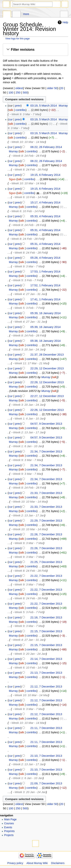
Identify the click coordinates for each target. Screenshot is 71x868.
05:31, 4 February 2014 (45, 230)
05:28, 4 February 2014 (45, 258)
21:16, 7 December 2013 (46, 617)
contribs (21, 110)
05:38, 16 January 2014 (45, 341)
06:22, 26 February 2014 (46, 147)
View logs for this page (18, 39)
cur (11, 119)
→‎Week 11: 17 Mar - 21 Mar (30, 363)
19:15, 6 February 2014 (45, 175)
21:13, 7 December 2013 (46, 673)
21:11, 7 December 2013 (46, 728)
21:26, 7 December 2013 (46, 534)
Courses (9, 823)
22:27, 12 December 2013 (47, 396)
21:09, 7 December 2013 (46, 783)
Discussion (16, 15)
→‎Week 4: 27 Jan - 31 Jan (29, 294)
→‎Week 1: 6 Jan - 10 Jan (28, 418)
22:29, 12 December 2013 (47, 368)
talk (11, 110)
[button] (35, 50)
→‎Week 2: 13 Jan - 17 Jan (27, 432)
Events (8, 827)
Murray (46, 377)
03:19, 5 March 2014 (44, 105)
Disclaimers (58, 863)
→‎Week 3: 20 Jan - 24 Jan (27, 349)
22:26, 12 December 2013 (47, 410)
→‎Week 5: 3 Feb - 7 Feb (26, 280)
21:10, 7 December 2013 (46, 756)
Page (7, 15)
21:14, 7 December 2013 (46, 659)
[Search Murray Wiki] (32, 4)
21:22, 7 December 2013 (46, 576)
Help (65, 22)
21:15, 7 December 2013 (46, 631)
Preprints (9, 831)
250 (18, 92)
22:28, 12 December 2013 (47, 382)
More (26, 14)
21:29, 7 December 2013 (46, 520)
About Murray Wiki (37, 863)
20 (62, 88)
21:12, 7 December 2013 (46, 686)
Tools (64, 15)
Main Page (10, 819)
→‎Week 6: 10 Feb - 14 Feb (29, 197)
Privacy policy (15, 863)
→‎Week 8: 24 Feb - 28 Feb (28, 156)
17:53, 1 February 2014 (45, 271)
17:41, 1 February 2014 (45, 299)
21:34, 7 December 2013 (46, 451)
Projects (9, 835)
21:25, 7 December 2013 (46, 562)
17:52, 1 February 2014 (45, 285)
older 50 (52, 88)
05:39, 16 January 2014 (45, 313)
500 (25, 92)
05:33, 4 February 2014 (45, 216)
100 (11, 92)
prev (18, 105)
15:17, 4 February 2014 (45, 202)
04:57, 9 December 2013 (46, 424)
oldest (19, 88)
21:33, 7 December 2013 (46, 493)
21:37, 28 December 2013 (47, 355)
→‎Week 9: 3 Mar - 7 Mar (24, 114)
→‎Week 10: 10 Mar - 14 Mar (27, 142)
